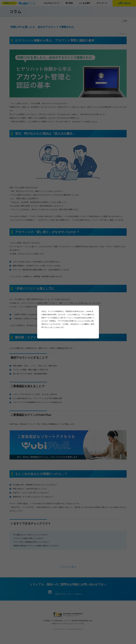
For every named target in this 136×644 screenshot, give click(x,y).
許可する (64, 333)
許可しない (72, 333)
